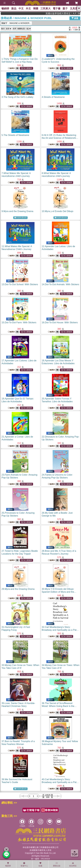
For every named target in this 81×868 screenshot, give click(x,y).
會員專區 (73, 864)
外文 (28, 9)
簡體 (36, 9)
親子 (65, 9)
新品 (14, 9)
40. (60, 782)
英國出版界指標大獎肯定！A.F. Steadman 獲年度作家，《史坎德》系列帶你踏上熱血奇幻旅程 (68, 13)
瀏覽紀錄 (57, 864)
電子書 (57, 9)
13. (20, 284)
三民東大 (45, 9)
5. (15, 135)
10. (58, 211)
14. (60, 284)
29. (18, 589)
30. (59, 592)
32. (60, 630)
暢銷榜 (5, 9)
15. (19, 322)
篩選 (75, 18)
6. (60, 138)
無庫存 (11, 68)
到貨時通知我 (21, 218)
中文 (21, 9)
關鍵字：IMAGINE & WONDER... (16, 23)
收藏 (40, 864)
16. (60, 322)
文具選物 (75, 9)
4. (53, 97)
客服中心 (24, 864)
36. (59, 706)
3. (17, 97)
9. (17, 211)
